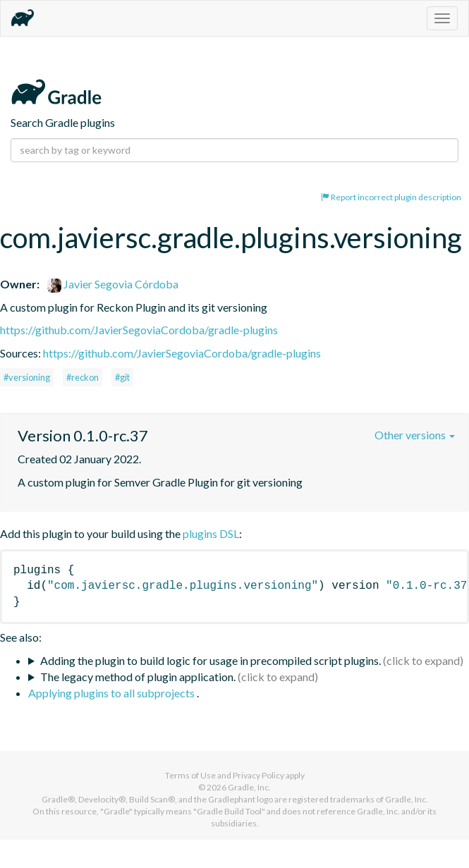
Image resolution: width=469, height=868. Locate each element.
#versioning (27, 377)
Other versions (415, 435)
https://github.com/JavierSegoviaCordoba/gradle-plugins (139, 330)
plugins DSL (211, 533)
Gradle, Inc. (249, 787)
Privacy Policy (258, 775)
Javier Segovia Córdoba (113, 284)
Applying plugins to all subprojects (112, 693)
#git (122, 377)
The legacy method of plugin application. (138, 677)
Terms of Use (190, 775)
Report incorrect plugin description (391, 197)
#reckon (83, 377)
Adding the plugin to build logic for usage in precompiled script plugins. (211, 660)
